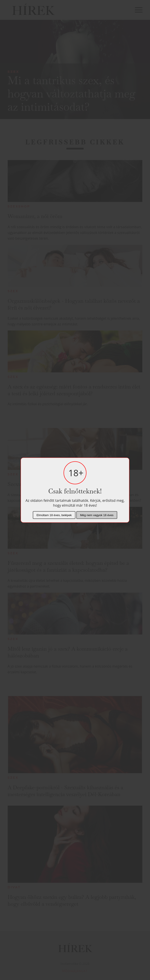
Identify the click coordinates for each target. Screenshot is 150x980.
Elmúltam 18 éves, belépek (54, 515)
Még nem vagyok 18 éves (97, 515)
